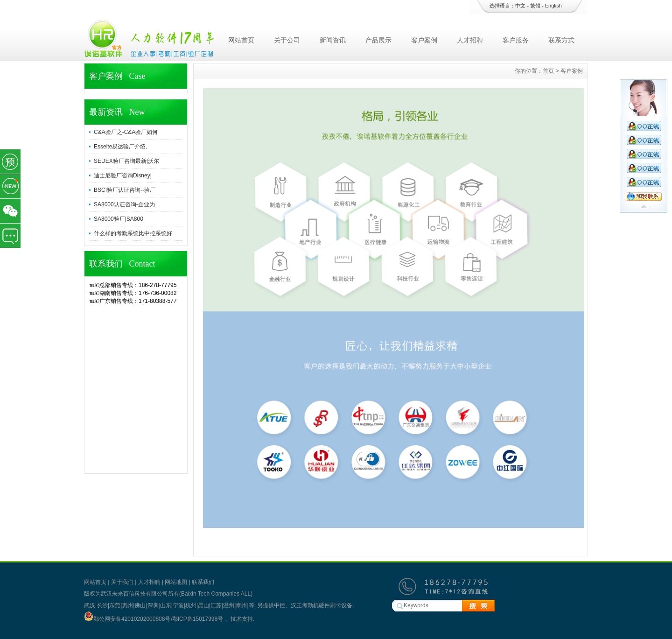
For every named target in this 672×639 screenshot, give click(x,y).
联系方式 (561, 40)
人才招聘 (470, 40)
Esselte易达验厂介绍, (121, 147)
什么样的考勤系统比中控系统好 (133, 233)
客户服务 (516, 40)
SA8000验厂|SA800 (119, 219)
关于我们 (122, 582)
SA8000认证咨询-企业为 (124, 204)
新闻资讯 (333, 40)
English (553, 6)
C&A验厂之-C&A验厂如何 (126, 132)
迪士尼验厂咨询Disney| (123, 176)
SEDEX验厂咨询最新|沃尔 (126, 161)
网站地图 (176, 582)
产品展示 (378, 40)
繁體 (535, 6)
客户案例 (424, 40)
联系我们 (203, 582)
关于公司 (287, 40)
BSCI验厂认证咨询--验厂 (125, 190)
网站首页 (241, 40)
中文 (520, 6)
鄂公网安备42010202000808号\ (128, 619)
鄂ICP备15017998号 (199, 619)
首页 (548, 71)
